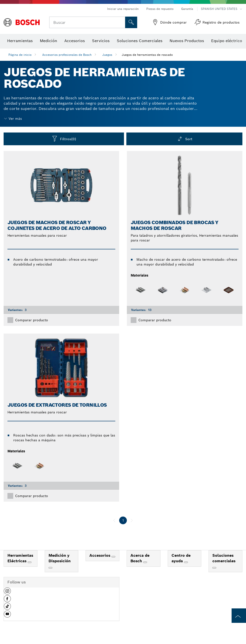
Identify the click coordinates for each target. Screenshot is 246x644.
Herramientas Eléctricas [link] (20, 558)
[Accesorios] (113, 557)
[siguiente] (132, 520)
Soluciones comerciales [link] (224, 558)
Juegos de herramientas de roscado (147, 55)
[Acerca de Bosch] (145, 562)
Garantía (187, 9)
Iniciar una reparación (123, 9)
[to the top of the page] (239, 616)
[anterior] (114, 520)
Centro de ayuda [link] (181, 558)
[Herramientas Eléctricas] (30, 562)
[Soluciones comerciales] (214, 568)
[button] (7, 593)
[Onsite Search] (131, 22)
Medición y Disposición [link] (60, 558)
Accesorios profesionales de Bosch (67, 55)
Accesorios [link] (100, 555)
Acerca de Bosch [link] (140, 558)
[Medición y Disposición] (50, 568)
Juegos (107, 55)
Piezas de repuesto (160, 9)
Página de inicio (20, 55)
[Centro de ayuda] (186, 562)
